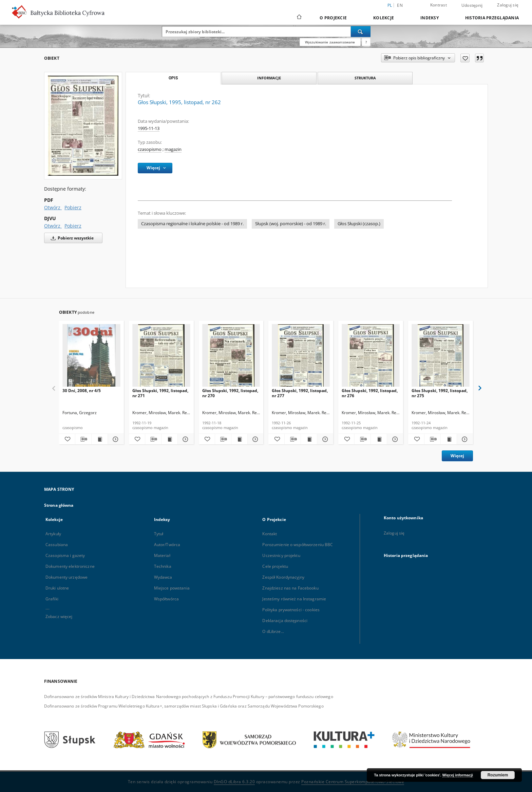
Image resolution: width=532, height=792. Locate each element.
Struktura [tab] (365, 78)
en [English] (400, 5)
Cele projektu (275, 566)
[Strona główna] (299, 18)
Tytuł (159, 534)
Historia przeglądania (492, 18)
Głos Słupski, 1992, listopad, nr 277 (300, 393)
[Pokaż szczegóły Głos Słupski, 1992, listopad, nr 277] (324, 439)
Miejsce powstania (172, 588)
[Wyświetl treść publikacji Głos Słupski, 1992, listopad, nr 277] (309, 439)
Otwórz (53, 207)
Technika (163, 566)
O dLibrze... (273, 631)
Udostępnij (472, 5)
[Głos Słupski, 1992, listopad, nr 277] (301, 357)
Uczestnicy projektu (281, 555)
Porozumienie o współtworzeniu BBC (298, 545)
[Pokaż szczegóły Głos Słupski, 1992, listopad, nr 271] (185, 439)
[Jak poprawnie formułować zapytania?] (366, 42)
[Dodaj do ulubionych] (465, 58)
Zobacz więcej (59, 616)
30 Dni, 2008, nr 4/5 (82, 391)
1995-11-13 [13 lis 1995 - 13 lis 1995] (149, 128)
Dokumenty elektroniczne (70, 566)
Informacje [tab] (269, 78)
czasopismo (150, 149)
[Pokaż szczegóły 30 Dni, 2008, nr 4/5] (115, 439)
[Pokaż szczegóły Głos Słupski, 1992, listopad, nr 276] (394, 439)
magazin (173, 149)
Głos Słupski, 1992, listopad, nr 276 (370, 393)
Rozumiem (498, 775)
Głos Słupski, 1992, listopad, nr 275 (440, 393)
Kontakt (270, 534)
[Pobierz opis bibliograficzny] (83, 439)
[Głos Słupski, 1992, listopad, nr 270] (231, 357)
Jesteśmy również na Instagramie (294, 599)
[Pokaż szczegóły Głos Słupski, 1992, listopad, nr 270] (255, 439)
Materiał (162, 555)
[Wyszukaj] (361, 32)
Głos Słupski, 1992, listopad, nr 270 (230, 393)
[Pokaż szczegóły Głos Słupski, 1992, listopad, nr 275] (464, 439)
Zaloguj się (508, 5)
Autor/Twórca (167, 545)
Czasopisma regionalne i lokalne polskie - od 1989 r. (192, 224)
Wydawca (163, 577)
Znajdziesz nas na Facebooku (290, 588)
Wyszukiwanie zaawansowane (330, 42)
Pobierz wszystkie (71, 238)
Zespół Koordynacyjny (283, 577)
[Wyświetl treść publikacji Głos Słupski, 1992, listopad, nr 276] (379, 439)
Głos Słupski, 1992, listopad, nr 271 (160, 393)
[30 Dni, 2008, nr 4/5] (91, 357)
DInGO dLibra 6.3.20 (234, 782)
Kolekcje (384, 18)
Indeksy (430, 18)
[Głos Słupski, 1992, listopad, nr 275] (441, 357)
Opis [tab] (173, 78)
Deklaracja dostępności (285, 621)
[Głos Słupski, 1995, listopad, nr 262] (83, 126)
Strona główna (59, 505)
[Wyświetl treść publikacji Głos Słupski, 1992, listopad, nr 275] (449, 439)
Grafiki (52, 599)
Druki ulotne (57, 588)
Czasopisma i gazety (65, 555)
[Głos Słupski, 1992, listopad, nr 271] (161, 357)
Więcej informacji (458, 775)
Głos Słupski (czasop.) (359, 224)
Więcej (457, 456)
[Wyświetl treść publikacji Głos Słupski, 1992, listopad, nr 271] (169, 439)
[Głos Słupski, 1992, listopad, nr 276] (371, 357)
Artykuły (53, 534)
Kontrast (439, 5)
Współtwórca (166, 599)
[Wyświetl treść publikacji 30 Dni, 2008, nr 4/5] (100, 439)
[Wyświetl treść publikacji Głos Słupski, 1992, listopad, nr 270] (239, 439)
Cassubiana (57, 545)
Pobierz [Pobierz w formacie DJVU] (73, 226)
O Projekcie (333, 18)
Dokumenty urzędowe (66, 577)
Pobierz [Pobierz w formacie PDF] (73, 207)
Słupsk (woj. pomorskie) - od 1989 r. (291, 224)
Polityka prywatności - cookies (291, 610)
